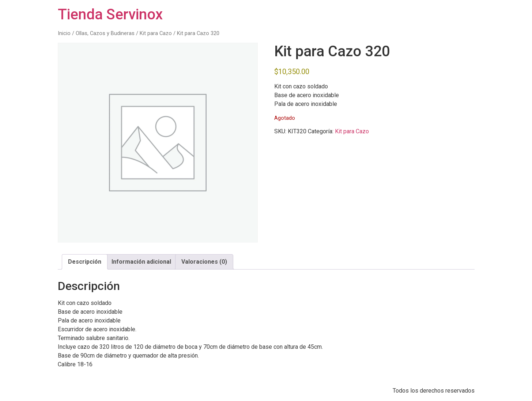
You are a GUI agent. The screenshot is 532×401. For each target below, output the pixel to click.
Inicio (64, 33)
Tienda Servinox (110, 14)
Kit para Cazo (156, 33)
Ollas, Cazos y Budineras (105, 33)
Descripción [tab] (85, 262)
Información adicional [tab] (141, 262)
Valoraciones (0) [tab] (204, 262)
